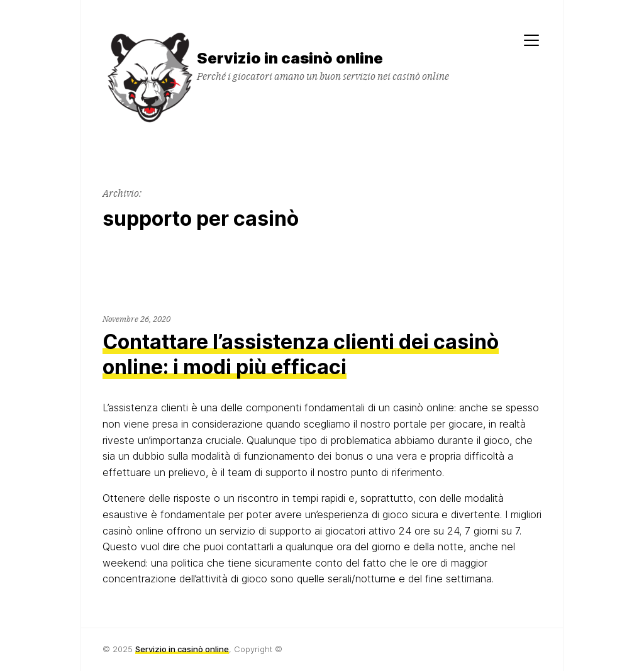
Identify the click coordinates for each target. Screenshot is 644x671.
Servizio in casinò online (182, 649)
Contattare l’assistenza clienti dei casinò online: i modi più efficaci (301, 354)
